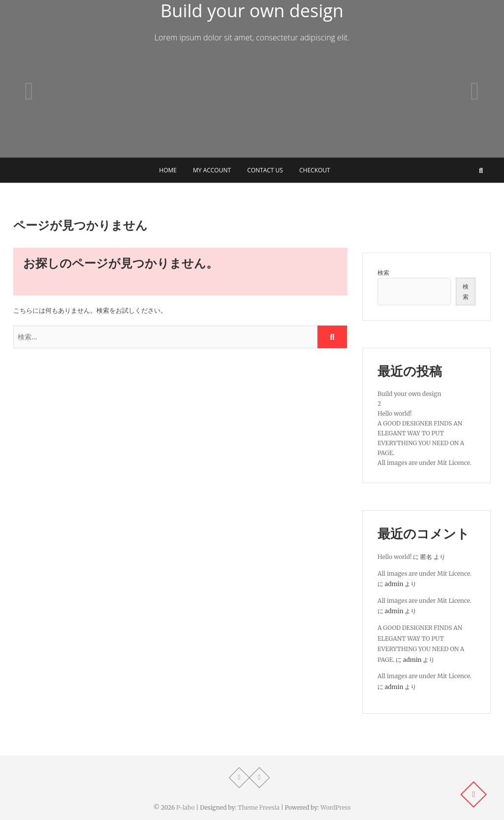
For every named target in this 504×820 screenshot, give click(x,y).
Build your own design (409, 394)
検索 (383, 273)
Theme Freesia (259, 807)
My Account (212, 170)
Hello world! (394, 413)
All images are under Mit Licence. (425, 463)
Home (168, 170)
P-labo (185, 807)
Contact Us (265, 170)
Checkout (315, 170)
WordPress (336, 807)
